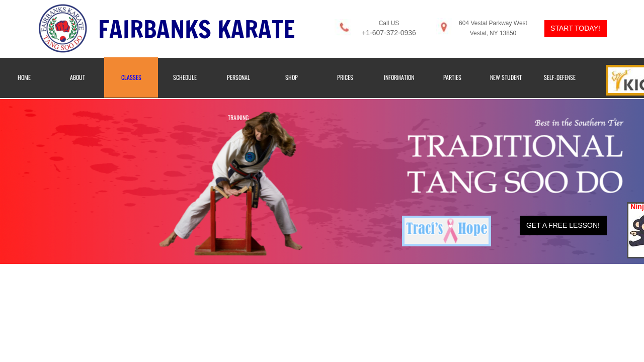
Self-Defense (560, 77)
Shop (292, 77)
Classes (131, 77)
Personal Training (238, 97)
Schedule (185, 77)
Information (399, 77)
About (77, 77)
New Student (506, 77)
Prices (345, 77)
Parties (452, 77)
